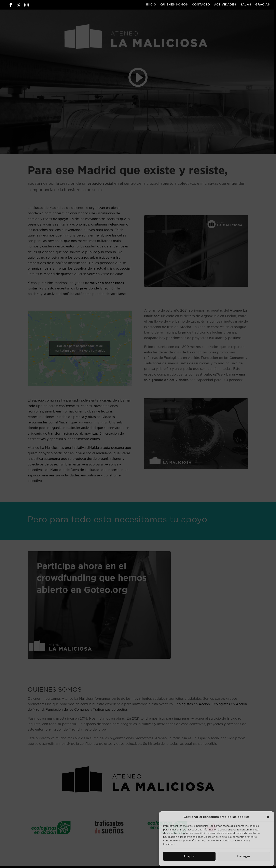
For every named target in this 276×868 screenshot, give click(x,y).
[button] (268, 817)
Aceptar (189, 856)
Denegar (244, 856)
